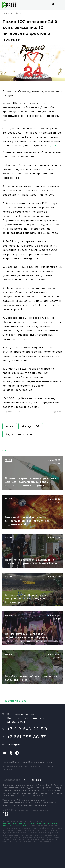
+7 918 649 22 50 (27, 729)
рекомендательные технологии (19, 823)
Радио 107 (53, 145)
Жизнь (18, 13)
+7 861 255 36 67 (27, 737)
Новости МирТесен (15, 701)
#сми (10, 426)
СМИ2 (6, 451)
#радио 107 (31, 426)
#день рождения (19, 434)
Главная (7, 13)
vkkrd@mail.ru (17, 744)
